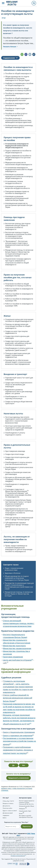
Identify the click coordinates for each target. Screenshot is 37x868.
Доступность (6, 806)
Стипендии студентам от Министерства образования (16, 490)
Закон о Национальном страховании (19, 732)
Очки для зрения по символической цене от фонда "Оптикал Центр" (19, 519)
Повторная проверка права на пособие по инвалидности (17, 192)
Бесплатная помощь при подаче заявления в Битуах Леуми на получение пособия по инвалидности (18, 226)
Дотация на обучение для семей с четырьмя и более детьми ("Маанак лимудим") (19, 479)
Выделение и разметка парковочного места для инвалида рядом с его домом (19, 392)
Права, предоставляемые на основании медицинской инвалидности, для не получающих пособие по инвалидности (19, 549)
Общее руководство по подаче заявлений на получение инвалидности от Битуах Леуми (17, 78)
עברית (4, 18)
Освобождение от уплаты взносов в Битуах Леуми (19, 468)
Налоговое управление (13, 657)
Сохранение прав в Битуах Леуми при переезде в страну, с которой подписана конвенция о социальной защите (18, 503)
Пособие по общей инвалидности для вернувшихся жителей (18, 99)
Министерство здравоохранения (17, 648)
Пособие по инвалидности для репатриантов (17, 104)
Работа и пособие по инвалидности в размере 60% (19, 290)
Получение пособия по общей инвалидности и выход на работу (18, 89)
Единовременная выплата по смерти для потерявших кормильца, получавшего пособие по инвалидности (19, 512)
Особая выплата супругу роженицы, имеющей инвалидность (19, 126)
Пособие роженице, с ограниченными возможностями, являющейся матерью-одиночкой (18, 120)
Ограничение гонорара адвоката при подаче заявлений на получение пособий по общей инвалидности (18, 262)
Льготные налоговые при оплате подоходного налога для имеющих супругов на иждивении (19, 428)
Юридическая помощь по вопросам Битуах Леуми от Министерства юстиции (19, 252)
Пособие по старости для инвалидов (15, 109)
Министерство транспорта (14, 646)
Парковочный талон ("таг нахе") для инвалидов (19, 379)
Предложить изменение (18, 778)
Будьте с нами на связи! (10, 811)
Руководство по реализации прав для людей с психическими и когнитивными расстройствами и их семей (19, 586)
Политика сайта (7, 808)
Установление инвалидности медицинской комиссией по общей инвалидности (17, 146)
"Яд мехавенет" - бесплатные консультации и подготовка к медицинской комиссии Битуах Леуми (17, 244)
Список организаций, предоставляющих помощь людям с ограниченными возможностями (19, 623)
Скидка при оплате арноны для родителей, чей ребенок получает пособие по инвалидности (18, 343)
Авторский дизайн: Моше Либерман (27, 807)
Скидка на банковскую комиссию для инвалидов (18, 473)
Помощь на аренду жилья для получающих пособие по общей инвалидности (18, 326)
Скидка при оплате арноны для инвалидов (17, 337)
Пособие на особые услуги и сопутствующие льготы (16, 114)
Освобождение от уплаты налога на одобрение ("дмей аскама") (19, 349)
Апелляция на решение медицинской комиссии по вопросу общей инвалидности (19, 176)
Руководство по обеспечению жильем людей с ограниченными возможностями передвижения (18, 362)
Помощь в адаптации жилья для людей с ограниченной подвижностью (18, 355)
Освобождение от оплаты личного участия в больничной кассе (19, 463)
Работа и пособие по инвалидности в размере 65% (19, 295)
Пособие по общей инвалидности (18, 73)
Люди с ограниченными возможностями (14, 569)
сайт (5, 663)
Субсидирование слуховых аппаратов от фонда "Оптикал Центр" (17, 524)
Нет (24, 765)
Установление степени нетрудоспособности (14, 182)
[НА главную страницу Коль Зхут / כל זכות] (13, 3)
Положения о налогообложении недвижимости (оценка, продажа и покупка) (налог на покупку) (18, 750)
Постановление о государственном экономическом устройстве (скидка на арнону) (19, 741)
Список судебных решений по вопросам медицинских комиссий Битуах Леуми (18, 698)
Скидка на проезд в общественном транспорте (19, 402)
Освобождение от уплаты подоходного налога (15, 434)
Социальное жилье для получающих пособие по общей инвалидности (19, 320)
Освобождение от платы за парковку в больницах (16, 397)
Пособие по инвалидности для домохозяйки (17, 94)
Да (13, 765)
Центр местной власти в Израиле (17, 660)
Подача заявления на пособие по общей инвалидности (18, 152)
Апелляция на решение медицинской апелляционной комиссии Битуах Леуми (17, 198)
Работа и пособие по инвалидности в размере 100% (19, 305)
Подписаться (27, 826)
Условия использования (18, 856)
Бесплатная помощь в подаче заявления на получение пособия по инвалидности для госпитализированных (18, 235)
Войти (5, 818)
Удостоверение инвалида (15, 451)
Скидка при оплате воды (15, 454)
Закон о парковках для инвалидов (18, 736)
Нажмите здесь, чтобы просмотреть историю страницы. (17, 789)
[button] (3, 3)
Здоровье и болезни (13, 573)
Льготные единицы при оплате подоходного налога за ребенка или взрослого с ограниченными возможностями (19, 420)
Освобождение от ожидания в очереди (17, 485)
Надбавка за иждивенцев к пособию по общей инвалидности (19, 84)
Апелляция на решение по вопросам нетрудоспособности (17, 187)
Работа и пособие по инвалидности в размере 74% (19, 300)
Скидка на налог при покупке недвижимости (16, 332)
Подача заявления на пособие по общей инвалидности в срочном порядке (18, 158)
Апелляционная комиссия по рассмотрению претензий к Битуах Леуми (19, 205)
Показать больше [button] (10, 47)
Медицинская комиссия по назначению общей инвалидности (19, 163)
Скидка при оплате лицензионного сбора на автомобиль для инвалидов (19, 385)
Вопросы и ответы (8, 803)
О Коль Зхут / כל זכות (8, 801)
